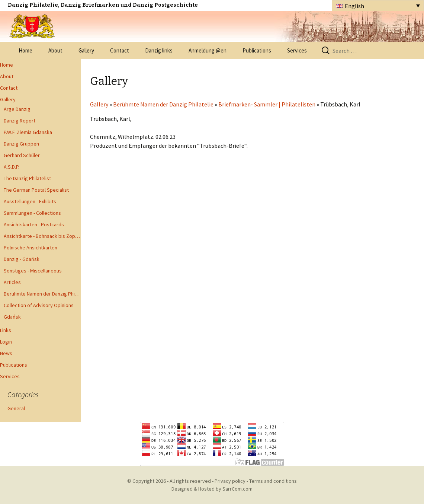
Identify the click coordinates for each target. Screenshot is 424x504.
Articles (12, 282)
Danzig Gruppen (21, 144)
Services (297, 50)
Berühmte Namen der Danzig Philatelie (42, 294)
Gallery (86, 50)
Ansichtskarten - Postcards (34, 224)
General (16, 408)
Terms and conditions (273, 481)
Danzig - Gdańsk (22, 259)
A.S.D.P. (12, 167)
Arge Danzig (17, 109)
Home (25, 50)
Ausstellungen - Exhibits (30, 201)
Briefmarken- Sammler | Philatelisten (267, 104)
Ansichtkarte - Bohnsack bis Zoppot (42, 236)
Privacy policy (230, 481)
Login (6, 342)
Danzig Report (20, 121)
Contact (120, 50)
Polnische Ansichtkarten (30, 248)
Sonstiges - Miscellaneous (33, 271)
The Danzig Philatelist (27, 178)
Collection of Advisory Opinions (39, 305)
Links (6, 330)
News (6, 353)
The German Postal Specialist (36, 190)
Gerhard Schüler (22, 155)
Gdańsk (12, 317)
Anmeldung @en (208, 50)
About (55, 50)
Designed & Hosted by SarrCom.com (212, 489)
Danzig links (159, 50)
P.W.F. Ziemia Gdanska (28, 132)
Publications (257, 50)
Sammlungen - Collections (32, 213)
